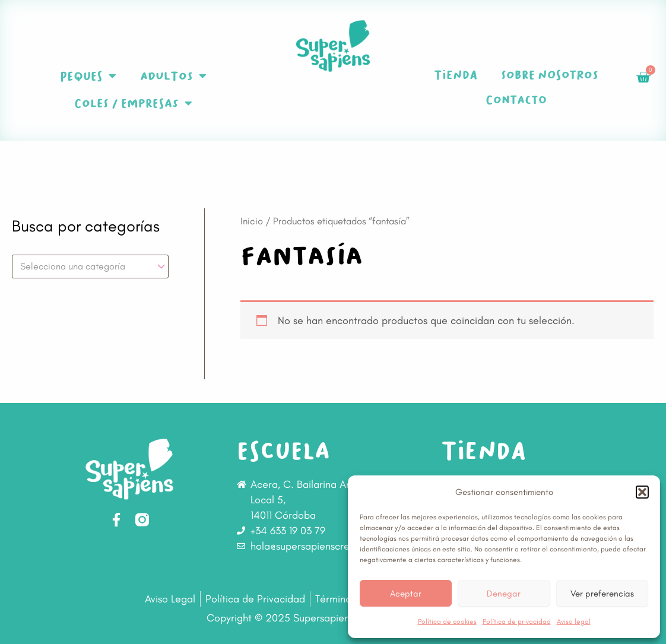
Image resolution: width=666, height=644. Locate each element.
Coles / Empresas (133, 103)
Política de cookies (447, 621)
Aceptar (406, 594)
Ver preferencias (602, 594)
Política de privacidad (517, 621)
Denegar (504, 594)
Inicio (252, 221)
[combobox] (90, 267)
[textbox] (85, 267)
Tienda (456, 75)
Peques (88, 76)
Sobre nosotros (550, 75)
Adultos (173, 76)
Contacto (516, 100)
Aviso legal (574, 621)
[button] (642, 492)
